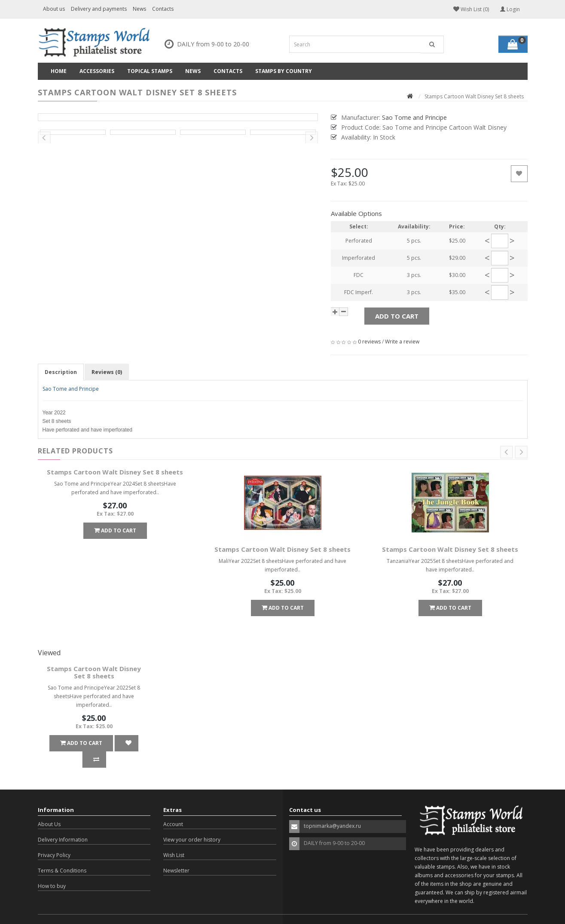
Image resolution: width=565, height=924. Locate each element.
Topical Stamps (150, 71)
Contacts (163, 9)
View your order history (192, 823)
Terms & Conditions (62, 854)
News (139, 9)
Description (61, 372)
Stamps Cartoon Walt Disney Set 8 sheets (115, 472)
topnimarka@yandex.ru (332, 810)
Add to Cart (397, 316)
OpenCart (87, 911)
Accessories (97, 71)
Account (173, 808)
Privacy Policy (54, 839)
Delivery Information (63, 823)
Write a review (402, 342)
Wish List (174, 839)
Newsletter (176, 854)
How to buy (52, 870)
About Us (49, 808)
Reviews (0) (107, 372)
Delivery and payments (99, 9)
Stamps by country (284, 71)
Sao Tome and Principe (71, 389)
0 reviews (369, 342)
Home (59, 71)
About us (54, 9)
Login (510, 9)
